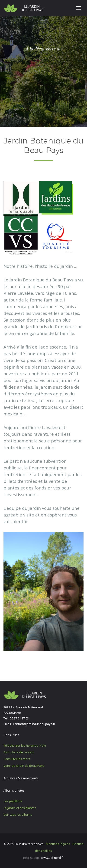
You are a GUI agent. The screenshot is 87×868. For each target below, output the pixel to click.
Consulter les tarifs (17, 759)
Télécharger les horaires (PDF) (25, 746)
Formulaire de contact (19, 752)
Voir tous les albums (18, 814)
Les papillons (13, 801)
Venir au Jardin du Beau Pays (24, 766)
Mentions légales (58, 844)
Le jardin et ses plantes (20, 808)
